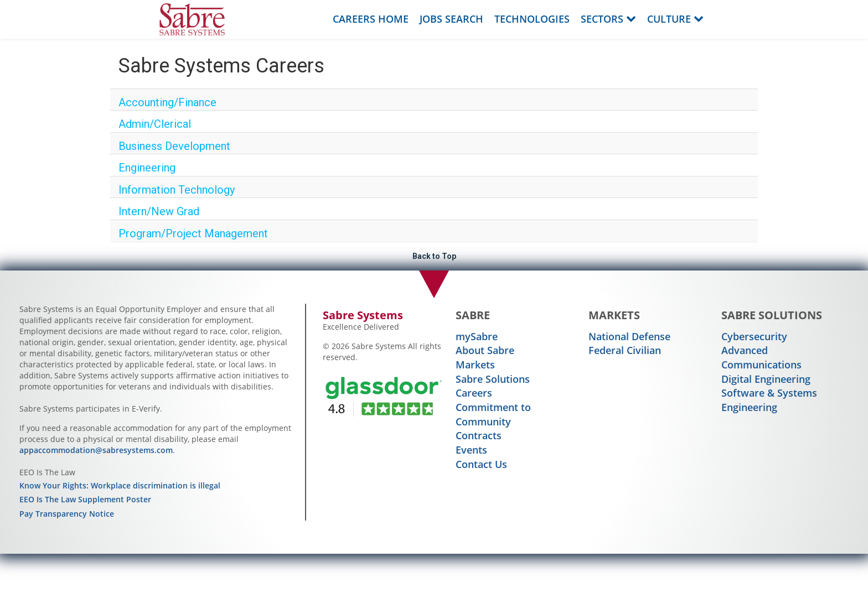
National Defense (629, 336)
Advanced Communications (761, 357)
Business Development (174, 146)
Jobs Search (451, 19)
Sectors (608, 19)
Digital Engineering (766, 379)
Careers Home (371, 19)
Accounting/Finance (167, 102)
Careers (474, 393)
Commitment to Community (493, 414)
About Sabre (485, 350)
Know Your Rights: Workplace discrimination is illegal (120, 485)
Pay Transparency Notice (67, 514)
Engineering (147, 168)
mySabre (477, 336)
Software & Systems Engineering (769, 400)
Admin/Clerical (155, 124)
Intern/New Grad (159, 211)
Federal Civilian (625, 350)
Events (471, 450)
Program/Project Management (193, 233)
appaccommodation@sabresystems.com (96, 450)
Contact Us (481, 464)
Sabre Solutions (493, 379)
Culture (675, 19)
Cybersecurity (754, 336)
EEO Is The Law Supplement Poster (85, 499)
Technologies (532, 19)
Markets (475, 365)
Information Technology (177, 190)
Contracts (479, 435)
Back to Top (434, 256)
